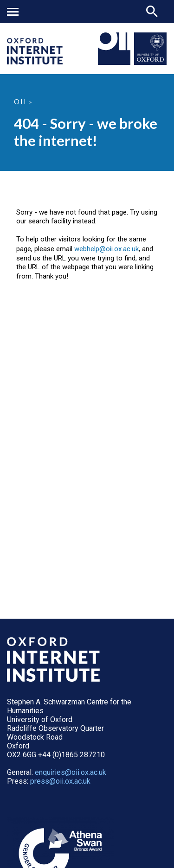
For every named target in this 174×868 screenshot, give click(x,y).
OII (20, 102)
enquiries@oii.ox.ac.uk (71, 772)
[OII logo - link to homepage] (35, 62)
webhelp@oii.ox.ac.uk (106, 249)
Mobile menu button (13, 12)
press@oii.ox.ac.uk (60, 781)
